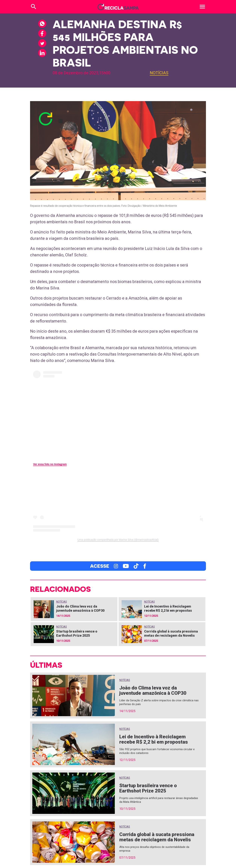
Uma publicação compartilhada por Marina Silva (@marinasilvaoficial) (118, 540)
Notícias (159, 73)
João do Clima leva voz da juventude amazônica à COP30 (80, 608)
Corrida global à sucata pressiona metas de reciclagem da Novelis (171, 633)
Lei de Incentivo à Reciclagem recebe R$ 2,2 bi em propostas (168, 608)
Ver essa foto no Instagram (50, 464)
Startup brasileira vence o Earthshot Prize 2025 (77, 633)
